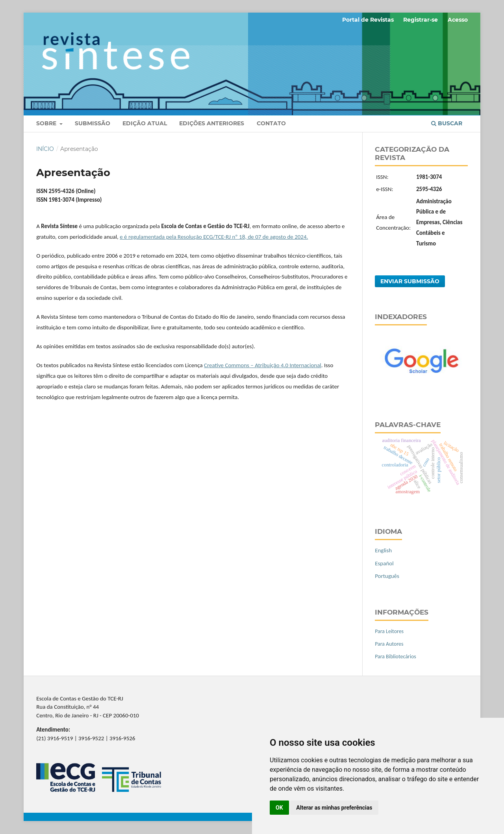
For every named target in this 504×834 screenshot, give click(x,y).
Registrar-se (421, 20)
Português (387, 576)
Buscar (447, 123)
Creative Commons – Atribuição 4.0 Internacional (263, 365)
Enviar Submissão (410, 281)
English (383, 550)
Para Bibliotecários (396, 657)
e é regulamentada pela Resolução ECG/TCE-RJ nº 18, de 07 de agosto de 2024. (214, 237)
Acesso (458, 20)
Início (45, 149)
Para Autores (389, 644)
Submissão (93, 123)
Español (384, 563)
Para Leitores (389, 631)
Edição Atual (145, 123)
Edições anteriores (212, 123)
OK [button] (279, 808)
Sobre (47, 123)
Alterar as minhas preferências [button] (334, 808)
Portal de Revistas (368, 20)
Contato (271, 123)
